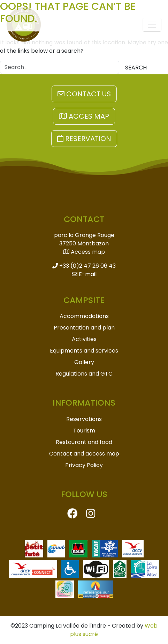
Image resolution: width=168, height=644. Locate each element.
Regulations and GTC (84, 374)
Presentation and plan (84, 328)
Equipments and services (84, 351)
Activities (84, 339)
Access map (84, 252)
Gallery (84, 362)
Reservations (84, 419)
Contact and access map (84, 454)
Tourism (84, 431)
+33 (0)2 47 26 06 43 (84, 266)
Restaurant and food (84, 442)
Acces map (84, 116)
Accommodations (84, 316)
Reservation (84, 139)
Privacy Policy (84, 465)
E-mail (84, 274)
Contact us (84, 94)
